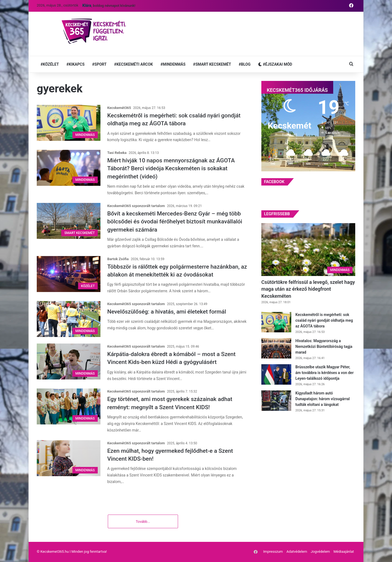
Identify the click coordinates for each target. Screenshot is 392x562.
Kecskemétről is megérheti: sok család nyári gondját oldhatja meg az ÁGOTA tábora (324, 320)
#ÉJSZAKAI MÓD (275, 64)
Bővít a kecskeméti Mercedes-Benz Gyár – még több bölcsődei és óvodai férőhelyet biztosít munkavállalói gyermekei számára (175, 222)
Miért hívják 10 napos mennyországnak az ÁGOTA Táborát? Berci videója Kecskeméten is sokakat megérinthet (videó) (171, 168)
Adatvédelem (297, 552)
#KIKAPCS (75, 64)
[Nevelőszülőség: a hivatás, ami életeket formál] (69, 319)
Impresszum (273, 552)
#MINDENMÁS (173, 64)
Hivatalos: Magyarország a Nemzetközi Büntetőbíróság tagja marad (324, 347)
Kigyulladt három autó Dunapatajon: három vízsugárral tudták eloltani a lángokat (323, 399)
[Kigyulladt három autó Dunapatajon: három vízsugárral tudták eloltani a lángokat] (276, 401)
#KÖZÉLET (50, 64)
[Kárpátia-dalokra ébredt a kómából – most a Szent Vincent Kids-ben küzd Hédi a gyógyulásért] (69, 361)
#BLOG (245, 64)
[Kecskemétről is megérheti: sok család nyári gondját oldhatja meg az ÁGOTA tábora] (69, 123)
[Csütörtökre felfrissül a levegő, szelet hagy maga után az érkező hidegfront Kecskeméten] (308, 250)
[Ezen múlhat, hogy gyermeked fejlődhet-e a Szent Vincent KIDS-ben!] (69, 458)
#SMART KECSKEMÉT (212, 64)
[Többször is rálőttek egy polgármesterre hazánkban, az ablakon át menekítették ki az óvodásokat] (69, 274)
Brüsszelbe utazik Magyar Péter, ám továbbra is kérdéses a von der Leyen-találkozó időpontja (324, 373)
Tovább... (143, 522)
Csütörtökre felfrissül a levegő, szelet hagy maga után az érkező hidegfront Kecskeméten (308, 289)
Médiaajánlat (344, 552)
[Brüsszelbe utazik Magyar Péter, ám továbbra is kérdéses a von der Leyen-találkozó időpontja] (276, 374)
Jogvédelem (320, 552)
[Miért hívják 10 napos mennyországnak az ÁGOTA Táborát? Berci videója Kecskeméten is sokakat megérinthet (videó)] (69, 168)
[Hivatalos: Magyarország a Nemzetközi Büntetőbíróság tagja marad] (276, 348)
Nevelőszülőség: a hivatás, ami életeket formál (167, 312)
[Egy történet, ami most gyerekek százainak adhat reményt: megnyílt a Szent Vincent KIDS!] (69, 406)
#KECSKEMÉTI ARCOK (133, 64)
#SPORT (99, 64)
